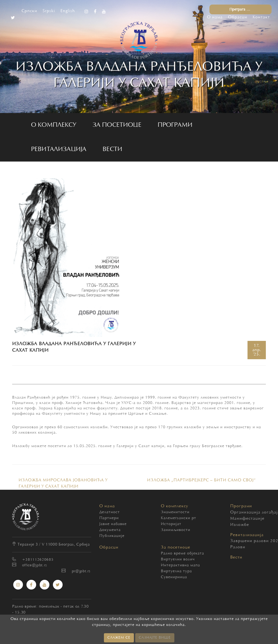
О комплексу (54, 125)
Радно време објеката (182, 554)
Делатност (110, 512)
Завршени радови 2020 (235, 541)
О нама (215, 17)
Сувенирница (174, 577)
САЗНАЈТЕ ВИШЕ (155, 638)
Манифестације (235, 519)
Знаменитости (175, 512)
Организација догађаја (235, 512)
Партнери (109, 518)
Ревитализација (59, 149)
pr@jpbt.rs (81, 571)
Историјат (171, 524)
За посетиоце (117, 125)
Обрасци (238, 17)
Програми (175, 125)
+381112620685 (38, 560)
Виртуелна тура (176, 571)
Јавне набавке (113, 524)
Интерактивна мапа (180, 565)
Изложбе (235, 525)
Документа (110, 530)
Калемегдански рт (179, 518)
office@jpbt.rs (34, 566)
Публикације (112, 536)
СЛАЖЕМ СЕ (119, 638)
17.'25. (257, 350)
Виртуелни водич (178, 559)
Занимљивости (176, 530)
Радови (235, 547)
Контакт (261, 17)
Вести (112, 149)
